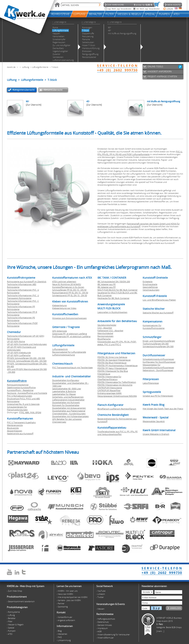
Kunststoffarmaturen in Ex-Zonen (68, 287)
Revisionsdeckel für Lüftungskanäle (69, 352)
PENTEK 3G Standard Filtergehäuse (114, 360)
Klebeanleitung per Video (64, 308)
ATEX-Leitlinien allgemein (64, 282)
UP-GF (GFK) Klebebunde (19, 353)
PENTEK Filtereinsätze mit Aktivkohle (115, 385)
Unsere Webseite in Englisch (156, 434)
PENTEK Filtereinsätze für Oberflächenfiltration (109, 378)
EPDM (38, 412)
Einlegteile (148, 282)
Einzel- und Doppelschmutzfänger (159, 341)
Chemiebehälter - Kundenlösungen (69, 414)
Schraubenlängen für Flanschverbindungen (17, 408)
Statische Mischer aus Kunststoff (158, 313)
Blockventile (13, 428)
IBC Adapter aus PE (106, 284)
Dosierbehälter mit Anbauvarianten (69, 408)
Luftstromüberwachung (63, 355)
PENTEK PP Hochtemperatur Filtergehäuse (117, 365)
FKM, (33, 412)
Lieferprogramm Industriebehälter (68, 400)
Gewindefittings (150, 287)
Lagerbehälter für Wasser (64, 394)
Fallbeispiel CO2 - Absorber (110, 331)
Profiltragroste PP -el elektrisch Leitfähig (71, 336)
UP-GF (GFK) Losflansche (19, 355)
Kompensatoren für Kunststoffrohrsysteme (154, 327)
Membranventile (15, 425)
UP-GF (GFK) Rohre (16, 341)
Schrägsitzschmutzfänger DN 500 (158, 346)
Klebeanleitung (59, 305)
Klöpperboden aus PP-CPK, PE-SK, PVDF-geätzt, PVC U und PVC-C (117, 343)
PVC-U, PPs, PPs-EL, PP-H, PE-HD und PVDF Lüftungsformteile (140, 153)
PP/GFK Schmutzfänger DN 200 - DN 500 (26, 358)
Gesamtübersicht (53, 90)
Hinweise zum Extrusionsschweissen (69, 318)
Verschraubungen (151, 290)
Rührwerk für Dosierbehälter (66, 405)
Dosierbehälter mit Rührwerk (66, 402)
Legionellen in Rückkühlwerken (112, 312)
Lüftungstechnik (60, 349)
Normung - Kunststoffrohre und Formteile (27, 393)
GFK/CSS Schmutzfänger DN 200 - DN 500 (27, 361)
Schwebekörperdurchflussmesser (158, 359)
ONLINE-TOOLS (155, 66)
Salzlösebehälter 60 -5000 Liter (67, 389)
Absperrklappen (15, 431)
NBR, (28, 412)
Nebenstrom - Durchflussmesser (158, 370)
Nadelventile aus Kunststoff (20, 433)
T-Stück (55, 67)
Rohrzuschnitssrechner (18, 385)
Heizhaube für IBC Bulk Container (113, 298)
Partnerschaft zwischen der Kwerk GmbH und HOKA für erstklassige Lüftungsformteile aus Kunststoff (139, 225)
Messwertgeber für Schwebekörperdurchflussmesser (158, 366)
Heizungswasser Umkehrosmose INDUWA (117, 396)
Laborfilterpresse (151, 383)
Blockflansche (104, 339)
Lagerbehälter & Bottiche (64, 391)
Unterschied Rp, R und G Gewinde (23, 404)
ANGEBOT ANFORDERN (160, 71)
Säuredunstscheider (107, 325)
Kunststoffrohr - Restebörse (20, 390)
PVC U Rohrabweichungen (20, 396)
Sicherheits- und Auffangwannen (68, 397)
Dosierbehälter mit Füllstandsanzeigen (71, 416)
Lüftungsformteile (40, 67)
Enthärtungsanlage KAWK (110, 393)
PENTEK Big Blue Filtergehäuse (112, 363)
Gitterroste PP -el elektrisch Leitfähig (70, 334)
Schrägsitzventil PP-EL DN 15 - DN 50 (70, 295)
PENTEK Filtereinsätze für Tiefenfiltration (117, 382)
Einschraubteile (150, 284)
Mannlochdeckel (105, 333)
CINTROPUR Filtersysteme (110, 388)
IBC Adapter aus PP (107, 287)
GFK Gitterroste (60, 331)
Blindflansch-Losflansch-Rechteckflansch (117, 409)
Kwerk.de (11, 67)
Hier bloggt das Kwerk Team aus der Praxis (163, 409)
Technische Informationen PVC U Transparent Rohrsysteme (23, 297)
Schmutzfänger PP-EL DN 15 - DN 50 (69, 290)
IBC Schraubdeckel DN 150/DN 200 (114, 282)
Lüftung (26, 67)
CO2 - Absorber (105, 328)
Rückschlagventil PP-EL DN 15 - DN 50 (70, 293)
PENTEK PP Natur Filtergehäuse (112, 368)
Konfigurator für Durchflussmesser (159, 362)
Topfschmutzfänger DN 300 (156, 344)
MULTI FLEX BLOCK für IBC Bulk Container (117, 290)
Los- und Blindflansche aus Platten (159, 300)
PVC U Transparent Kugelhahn (21, 422)
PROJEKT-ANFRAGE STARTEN (162, 76)
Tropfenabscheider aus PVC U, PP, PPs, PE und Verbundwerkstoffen (117, 433)
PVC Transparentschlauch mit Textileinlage (72, 367)
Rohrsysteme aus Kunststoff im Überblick (27, 282)
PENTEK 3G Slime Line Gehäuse (112, 357)
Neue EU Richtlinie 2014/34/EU (67, 284)
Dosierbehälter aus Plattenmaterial (69, 411)
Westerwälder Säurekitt (154, 421)
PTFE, (22, 412)
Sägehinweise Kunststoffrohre (21, 387)
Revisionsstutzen (105, 336)
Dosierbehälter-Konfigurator (66, 380)
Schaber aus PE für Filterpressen (158, 396)
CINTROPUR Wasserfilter (109, 390)
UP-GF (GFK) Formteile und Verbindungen (27, 344)
